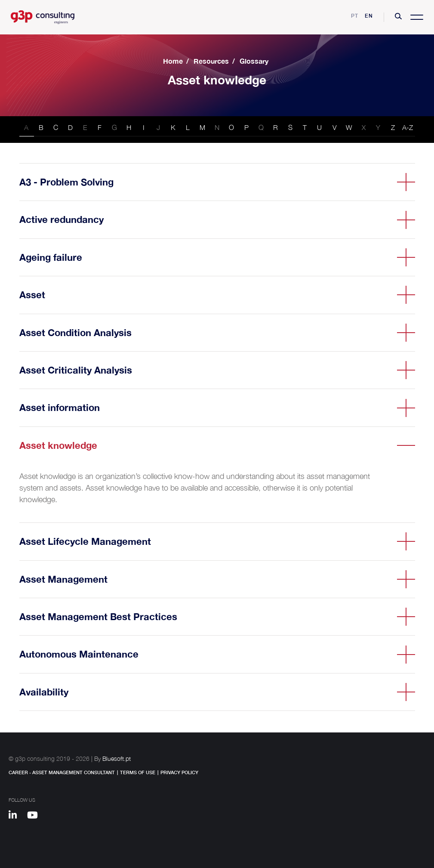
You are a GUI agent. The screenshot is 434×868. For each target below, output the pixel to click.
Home (173, 61)
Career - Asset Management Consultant (62, 772)
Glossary (254, 61)
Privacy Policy (179, 772)
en (369, 16)
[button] (398, 17)
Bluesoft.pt (117, 758)
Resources (211, 61)
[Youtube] (35, 816)
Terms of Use (138, 772)
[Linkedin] (17, 816)
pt (355, 16)
